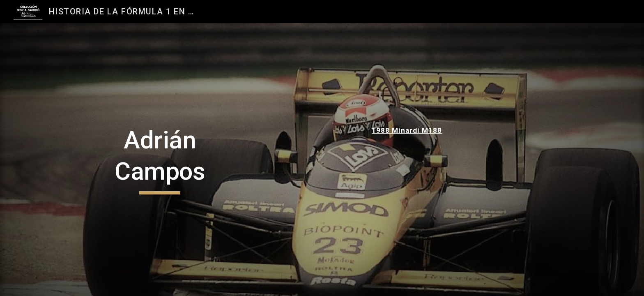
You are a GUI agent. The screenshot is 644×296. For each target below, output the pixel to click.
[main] (160, 159)
